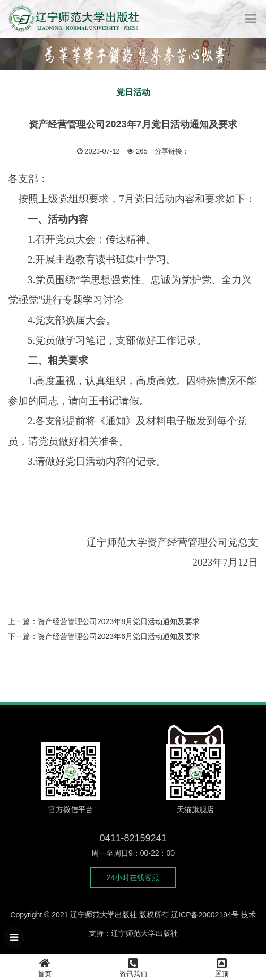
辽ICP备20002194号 (205, 915)
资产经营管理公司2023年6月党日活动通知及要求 (119, 636)
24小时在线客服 (133, 877)
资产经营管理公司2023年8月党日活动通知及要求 (119, 621)
